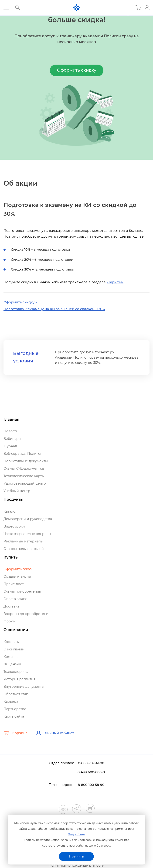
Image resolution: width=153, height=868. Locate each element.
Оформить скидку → (20, 302)
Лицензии (12, 664)
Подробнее (76, 834)
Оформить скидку (77, 70)
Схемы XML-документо (24, 469)
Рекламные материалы (23, 541)
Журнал (10, 446)
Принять (76, 856)
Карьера (11, 701)
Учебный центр (17, 491)
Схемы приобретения (22, 591)
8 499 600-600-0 (91, 772)
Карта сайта (14, 716)
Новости (11, 431)
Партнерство (15, 709)
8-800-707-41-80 (91, 763)
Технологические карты (24, 476)
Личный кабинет (55, 733)
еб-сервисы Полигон (23, 454)
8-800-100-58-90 (91, 785)
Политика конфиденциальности (76, 865)
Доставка (11, 606)
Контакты (12, 642)
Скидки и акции (17, 576)
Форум (9, 621)
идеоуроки (14, 526)
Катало (10, 511)
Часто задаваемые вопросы (27, 534)
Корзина (15, 733)
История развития (19, 679)
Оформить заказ (17, 569)
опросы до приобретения (27, 614)
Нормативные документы (26, 461)
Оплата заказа (15, 599)
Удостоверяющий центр (25, 483)
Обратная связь (17, 694)
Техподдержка (16, 672)
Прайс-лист (14, 584)
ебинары (12, 439)
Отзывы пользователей (24, 549)
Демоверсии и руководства (28, 519)
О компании (14, 649)
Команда (11, 657)
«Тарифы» (115, 282)
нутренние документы (24, 687)
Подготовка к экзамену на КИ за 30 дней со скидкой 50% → (54, 309)
